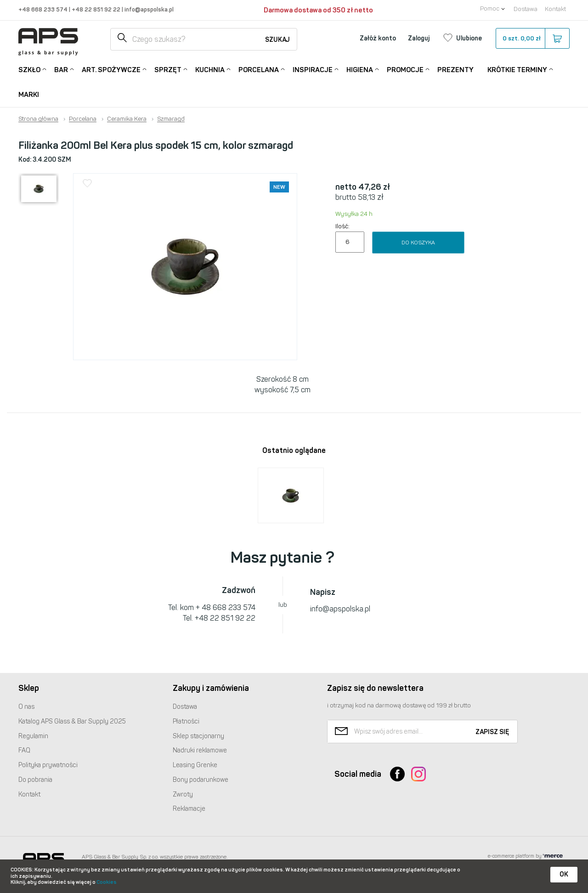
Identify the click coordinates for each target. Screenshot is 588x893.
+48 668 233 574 (44, 9)
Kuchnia (210, 69)
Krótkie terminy (517, 69)
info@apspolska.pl (148, 9)
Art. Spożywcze (111, 69)
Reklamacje (189, 809)
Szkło (29, 69)
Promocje (405, 69)
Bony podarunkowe (201, 780)
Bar (61, 69)
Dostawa (526, 9)
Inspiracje (313, 69)
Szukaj (277, 40)
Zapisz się (492, 732)
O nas (26, 707)
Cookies (107, 882)
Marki (29, 95)
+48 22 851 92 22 (97, 9)
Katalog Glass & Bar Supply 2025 (72, 721)
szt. (532, 39)
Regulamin (33, 736)
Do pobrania (35, 780)
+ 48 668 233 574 (226, 608)
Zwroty (183, 794)
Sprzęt (168, 69)
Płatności (186, 721)
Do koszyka (418, 243)
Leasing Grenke (195, 765)
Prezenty (455, 70)
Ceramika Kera (127, 119)
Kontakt (555, 9)
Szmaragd (171, 119)
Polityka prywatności (48, 765)
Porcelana (259, 69)
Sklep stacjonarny (198, 736)
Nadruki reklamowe (200, 750)
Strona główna (38, 119)
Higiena (360, 69)
